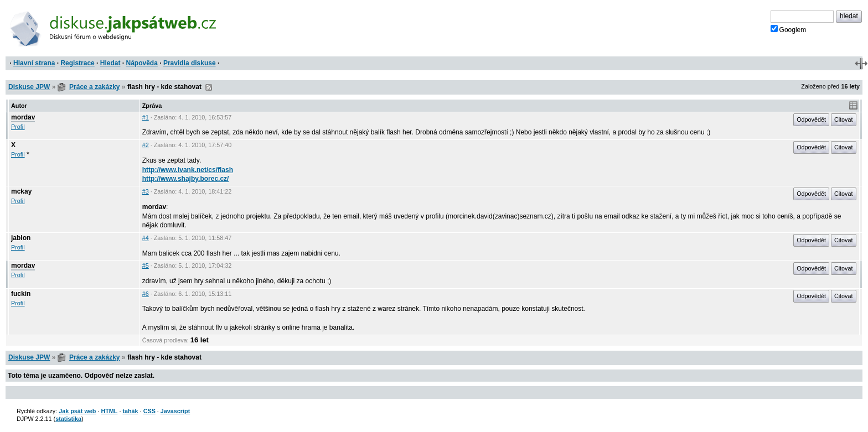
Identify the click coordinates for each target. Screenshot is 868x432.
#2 (146, 145)
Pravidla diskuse (190, 63)
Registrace (77, 63)
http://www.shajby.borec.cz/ (186, 179)
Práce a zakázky (94, 87)
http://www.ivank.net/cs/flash (188, 170)
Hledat (110, 63)
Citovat (844, 119)
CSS (149, 411)
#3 (146, 191)
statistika (68, 419)
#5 (146, 266)
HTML (109, 411)
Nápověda (142, 63)
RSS (209, 87)
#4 (146, 238)
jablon (21, 238)
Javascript (175, 411)
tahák (130, 411)
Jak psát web (77, 411)
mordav (23, 117)
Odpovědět (811, 119)
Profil (18, 127)
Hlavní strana (34, 63)
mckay (21, 191)
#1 (146, 117)
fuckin (21, 294)
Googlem (789, 29)
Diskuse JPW (29, 87)
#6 (146, 294)
